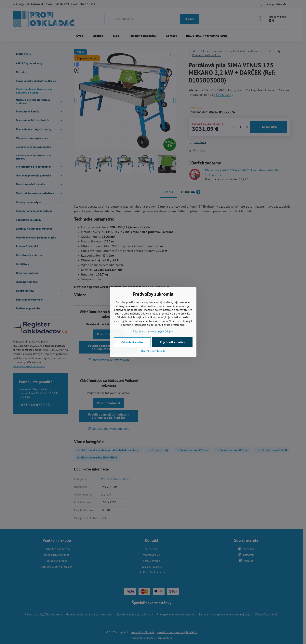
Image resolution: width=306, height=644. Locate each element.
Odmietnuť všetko (132, 342)
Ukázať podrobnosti (153, 351)
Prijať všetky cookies (172, 342)
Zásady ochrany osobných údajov (153, 331)
